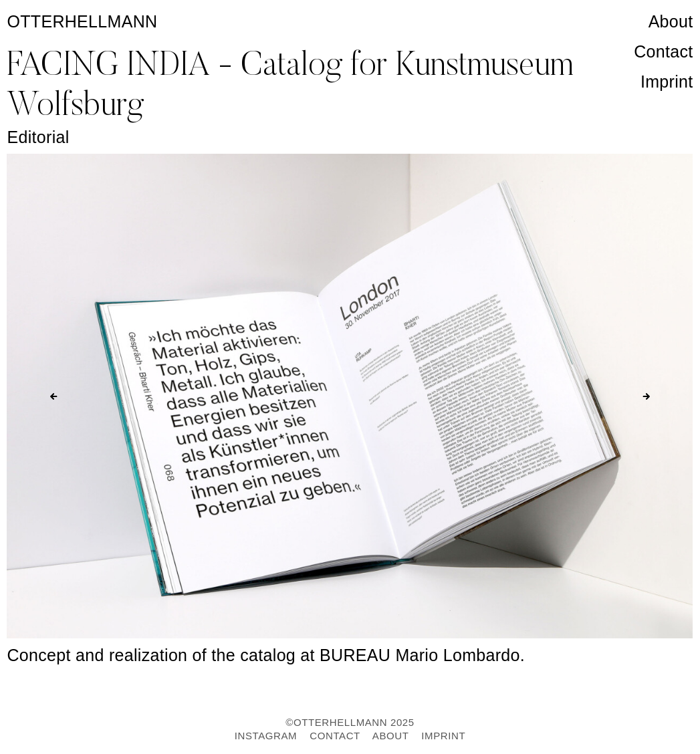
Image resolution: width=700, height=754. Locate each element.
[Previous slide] (53, 396)
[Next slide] (647, 396)
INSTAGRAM (266, 736)
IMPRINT (443, 736)
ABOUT (390, 736)
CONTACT (335, 736)
